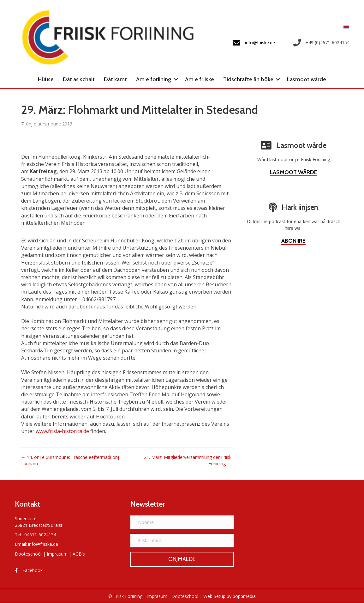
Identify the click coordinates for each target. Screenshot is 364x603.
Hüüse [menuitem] (46, 79)
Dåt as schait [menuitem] (79, 79)
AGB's (79, 554)
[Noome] (182, 522)
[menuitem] (345, 26)
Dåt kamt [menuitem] (115, 79)
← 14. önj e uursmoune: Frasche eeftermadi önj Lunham (70, 460)
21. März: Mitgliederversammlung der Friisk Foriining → (188, 460)
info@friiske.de (43, 544)
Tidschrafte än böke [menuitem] (248, 79)
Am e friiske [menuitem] (200, 79)
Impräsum (57, 554)
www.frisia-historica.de (62, 431)
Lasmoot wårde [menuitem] (307, 79)
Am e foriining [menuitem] (154, 79)
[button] (176, 79)
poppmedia (244, 596)
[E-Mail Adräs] (182, 541)
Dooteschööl (28, 554)
